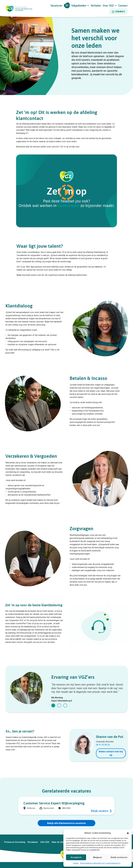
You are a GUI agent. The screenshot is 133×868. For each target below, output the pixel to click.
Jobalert (118, 11)
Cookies (76, 863)
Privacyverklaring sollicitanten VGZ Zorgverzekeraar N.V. (100, 863)
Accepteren (76, 857)
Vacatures (60, 6)
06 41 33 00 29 (103, 745)
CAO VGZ (45, 842)
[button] (128, 833)
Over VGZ (108, 6)
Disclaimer (33, 842)
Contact (123, 6)
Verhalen (96, 6)
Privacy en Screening (15, 842)
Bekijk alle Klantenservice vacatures (66, 823)
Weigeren (98, 857)
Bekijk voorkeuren (119, 857)
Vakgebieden (79, 6)
